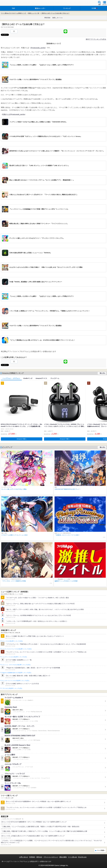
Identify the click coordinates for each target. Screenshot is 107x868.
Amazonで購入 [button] (22, 439)
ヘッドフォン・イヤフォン (11, 378)
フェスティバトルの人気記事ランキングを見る (14, 657)
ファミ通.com (72, 857)
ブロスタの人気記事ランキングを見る (12, 688)
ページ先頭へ (101, 850)
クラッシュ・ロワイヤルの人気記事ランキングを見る (16, 665)
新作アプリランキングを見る (96, 39)
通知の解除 (63, 857)
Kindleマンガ (28, 378)
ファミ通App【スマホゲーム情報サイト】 (14, 13)
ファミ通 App (8, 3)
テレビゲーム (55, 378)
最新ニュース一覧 (34, 13)
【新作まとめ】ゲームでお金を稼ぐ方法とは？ (55, 13)
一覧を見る (102, 373)
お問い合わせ (24, 857)
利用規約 (32, 857)
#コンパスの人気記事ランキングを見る (12, 641)
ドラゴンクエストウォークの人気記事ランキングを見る (17, 649)
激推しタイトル (57, 18)
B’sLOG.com (82, 857)
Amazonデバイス (41, 378)
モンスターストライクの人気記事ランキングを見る (16, 681)
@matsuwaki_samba (38, 48)
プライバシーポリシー (51, 857)
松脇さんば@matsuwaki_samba (14, 114)
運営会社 (39, 857)
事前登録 (47, 18)
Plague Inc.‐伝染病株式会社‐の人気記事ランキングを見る (17, 673)
